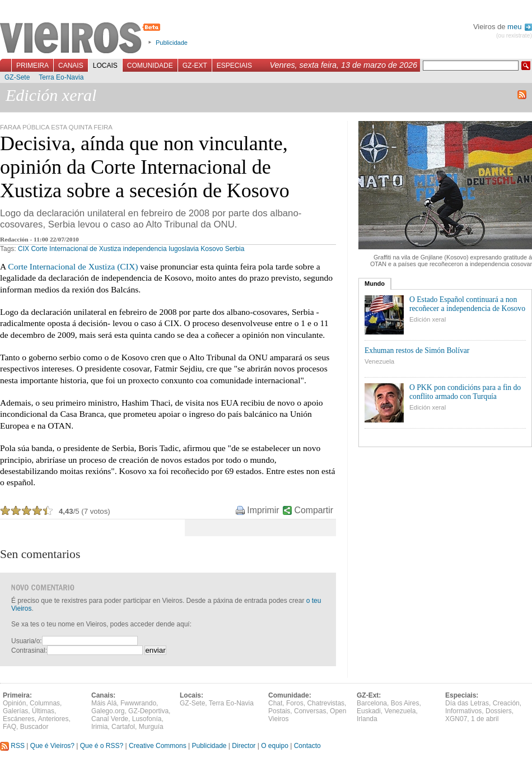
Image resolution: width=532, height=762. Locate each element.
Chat (275, 703)
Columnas (45, 703)
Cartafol (123, 727)
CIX (24, 249)
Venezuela (379, 361)
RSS (12, 746)
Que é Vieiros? (52, 746)
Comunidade (150, 66)
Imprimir (263, 510)
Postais (279, 711)
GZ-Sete (17, 77)
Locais (105, 66)
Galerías (15, 711)
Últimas (43, 711)
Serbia (235, 249)
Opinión (14, 703)
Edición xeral (428, 319)
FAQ (10, 727)
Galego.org (108, 711)
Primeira (32, 66)
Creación (506, 703)
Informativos (463, 711)
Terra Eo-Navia (61, 77)
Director (244, 746)
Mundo (375, 284)
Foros (295, 703)
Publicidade (172, 43)
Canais (71, 66)
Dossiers (499, 711)
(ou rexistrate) (514, 36)
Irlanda (367, 719)
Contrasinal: (29, 651)
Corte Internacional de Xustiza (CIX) (73, 266)
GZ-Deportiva (148, 711)
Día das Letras (467, 703)
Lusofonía (147, 719)
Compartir (314, 510)
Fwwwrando (138, 703)
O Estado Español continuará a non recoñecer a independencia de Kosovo (467, 304)
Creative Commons (158, 746)
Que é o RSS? (102, 746)
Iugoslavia (184, 249)
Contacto (307, 746)
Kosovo (212, 249)
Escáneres (19, 719)
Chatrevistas (326, 703)
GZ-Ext (195, 66)
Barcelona (372, 703)
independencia (144, 249)
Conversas (310, 711)
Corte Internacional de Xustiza (76, 249)
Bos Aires (405, 703)
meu (520, 27)
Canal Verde (110, 719)
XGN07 (456, 719)
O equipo (275, 746)
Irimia (99, 727)
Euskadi (369, 711)
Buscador (34, 727)
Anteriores (53, 719)
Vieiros (82, 39)
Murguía (151, 727)
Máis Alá (104, 703)
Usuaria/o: (27, 641)
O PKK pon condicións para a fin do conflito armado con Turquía (465, 392)
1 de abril (485, 719)
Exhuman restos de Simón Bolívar (417, 350)
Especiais (234, 66)
